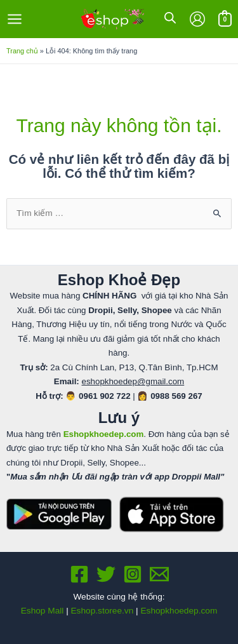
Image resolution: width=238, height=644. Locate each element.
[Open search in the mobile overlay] (170, 18)
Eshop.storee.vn (102, 611)
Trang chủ (22, 51)
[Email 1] (159, 574)
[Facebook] (79, 574)
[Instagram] (133, 574)
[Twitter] (106, 574)
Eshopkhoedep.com (179, 611)
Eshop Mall (43, 611)
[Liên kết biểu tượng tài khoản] (197, 19)
